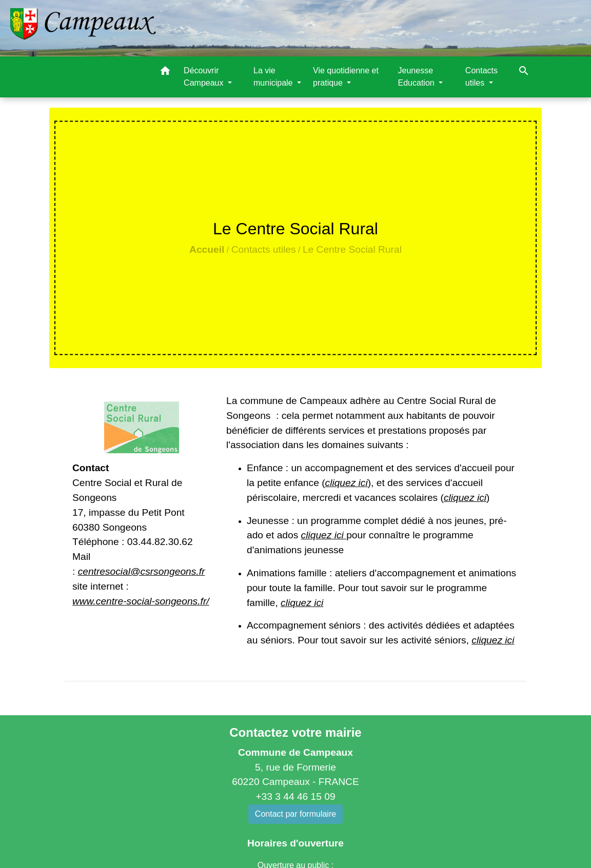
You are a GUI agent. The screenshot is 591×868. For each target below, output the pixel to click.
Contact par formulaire (295, 814)
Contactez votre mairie (295, 732)
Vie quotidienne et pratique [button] (346, 77)
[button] (165, 73)
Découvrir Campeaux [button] (205, 77)
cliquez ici (347, 483)
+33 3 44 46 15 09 (295, 796)
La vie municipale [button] (274, 77)
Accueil (207, 249)
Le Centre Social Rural (352, 249)
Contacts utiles (264, 249)
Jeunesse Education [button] (418, 77)
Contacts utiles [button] (481, 77)
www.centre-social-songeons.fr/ (141, 601)
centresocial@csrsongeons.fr (142, 571)
